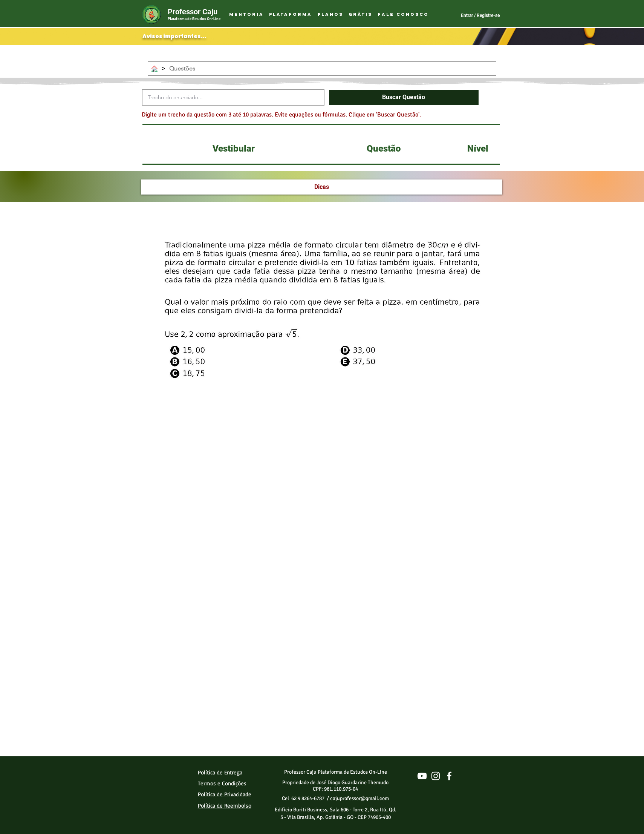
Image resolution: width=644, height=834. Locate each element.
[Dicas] (322, 187)
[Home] (154, 69)
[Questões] (182, 69)
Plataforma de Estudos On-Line (194, 19)
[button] (291, 15)
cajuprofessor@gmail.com (359, 798)
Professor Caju (193, 12)
